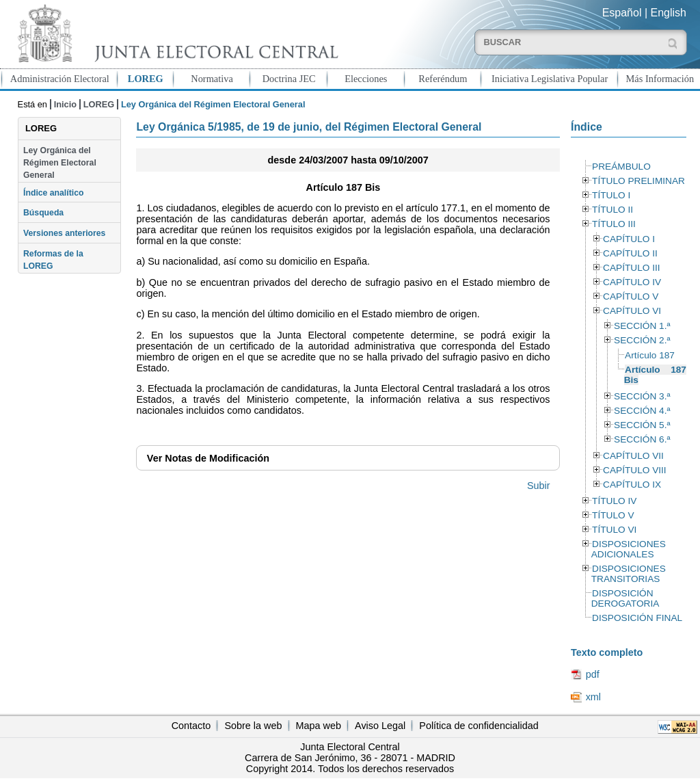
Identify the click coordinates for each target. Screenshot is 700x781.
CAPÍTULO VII (633, 456)
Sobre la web (253, 726)
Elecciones (366, 79)
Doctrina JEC (289, 79)
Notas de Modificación (208, 458)
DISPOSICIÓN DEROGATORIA (625, 598)
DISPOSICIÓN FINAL (637, 618)
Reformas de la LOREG (53, 260)
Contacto (191, 726)
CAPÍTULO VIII (635, 470)
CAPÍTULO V (631, 296)
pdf (593, 674)
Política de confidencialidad (479, 726)
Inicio (65, 104)
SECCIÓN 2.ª (642, 340)
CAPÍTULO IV (632, 282)
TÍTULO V (613, 515)
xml (593, 697)
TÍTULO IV (614, 501)
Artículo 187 (650, 355)
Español (622, 13)
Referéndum (443, 79)
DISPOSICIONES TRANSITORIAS (629, 574)
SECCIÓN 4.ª (642, 411)
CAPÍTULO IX (632, 485)
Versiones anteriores (64, 233)
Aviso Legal (380, 726)
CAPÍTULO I (629, 239)
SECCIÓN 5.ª (642, 425)
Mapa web (319, 726)
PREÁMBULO (621, 167)
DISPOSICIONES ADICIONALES (629, 549)
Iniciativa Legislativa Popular (550, 79)
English (669, 13)
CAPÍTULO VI (632, 311)
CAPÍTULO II (630, 253)
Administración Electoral (60, 79)
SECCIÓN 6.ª (642, 439)
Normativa (212, 79)
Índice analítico (53, 193)
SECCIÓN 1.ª (642, 326)
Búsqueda (43, 213)
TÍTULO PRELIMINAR (638, 181)
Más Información (660, 79)
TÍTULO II (612, 210)
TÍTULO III (614, 224)
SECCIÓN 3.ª (642, 396)
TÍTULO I (611, 195)
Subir (539, 486)
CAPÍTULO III (631, 268)
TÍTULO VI (614, 530)
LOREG (146, 79)
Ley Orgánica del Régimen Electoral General (60, 163)
